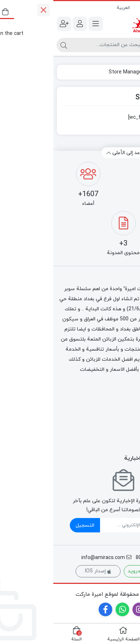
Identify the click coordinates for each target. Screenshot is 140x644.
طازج (131, 434)
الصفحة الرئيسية (114, 72)
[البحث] (55, 45)
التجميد (128, 409)
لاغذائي (128, 400)
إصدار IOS (45, 571)
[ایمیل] (79, 525)
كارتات (129, 442)
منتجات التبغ (122, 417)
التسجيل (32, 525)
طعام (131, 425)
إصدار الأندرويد (94, 571)
